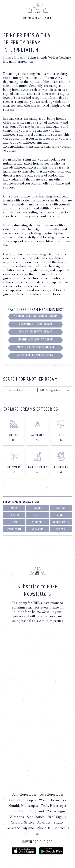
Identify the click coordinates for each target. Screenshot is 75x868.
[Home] (38, 8)
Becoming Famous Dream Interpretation (35, 325)
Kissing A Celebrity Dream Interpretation (36, 340)
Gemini (61, 508)
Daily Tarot (36, 811)
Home (7, 58)
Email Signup (57, 817)
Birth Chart (18, 811)
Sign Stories (36, 817)
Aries (14, 508)
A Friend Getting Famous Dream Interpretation (35, 317)
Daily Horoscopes (24, 795)
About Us (44, 828)
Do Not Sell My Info (20, 828)
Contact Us (61, 828)
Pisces (61, 529)
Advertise (44, 822)
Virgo (61, 515)
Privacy (59, 822)
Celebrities (16, 817)
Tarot (47, 18)
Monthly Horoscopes (23, 806)
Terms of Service (23, 822)
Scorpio (37, 522)
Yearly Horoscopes (54, 806)
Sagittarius (61, 522)
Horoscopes (31, 18)
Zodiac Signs (56, 811)
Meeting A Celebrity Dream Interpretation (36, 348)
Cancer (14, 515)
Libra (14, 522)
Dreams (20, 58)
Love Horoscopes (51, 795)
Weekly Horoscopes (53, 800)
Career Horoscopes (22, 800)
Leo (38, 515)
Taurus (37, 508)
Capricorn (14, 529)
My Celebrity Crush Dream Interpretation (36, 356)
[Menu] (67, 9)
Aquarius (38, 529)
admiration (53, 229)
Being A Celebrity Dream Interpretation (35, 332)
